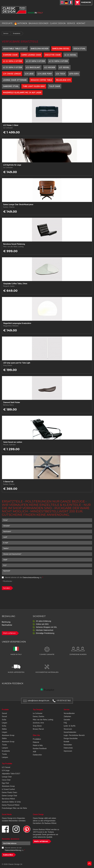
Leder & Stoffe (70, 726)
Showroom (68, 729)
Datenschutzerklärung (31, 577)
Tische (4, 745)
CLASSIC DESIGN (58, 23)
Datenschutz (68, 748)
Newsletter (68, 745)
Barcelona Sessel (61, 49)
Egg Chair (5, 783)
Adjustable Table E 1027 (15, 49)
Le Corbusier (38, 713)
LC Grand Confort (8, 789)
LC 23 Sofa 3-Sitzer (35, 61)
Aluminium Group (8, 786)
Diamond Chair (10, 55)
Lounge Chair (7, 777)
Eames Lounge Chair (31, 55)
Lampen (5, 748)
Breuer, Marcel (38, 729)
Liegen (4, 723)
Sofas (4, 720)
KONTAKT (81, 23)
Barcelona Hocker (40, 49)
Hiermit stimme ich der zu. (22, 577)
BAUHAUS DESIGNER (39, 23)
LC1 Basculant (33, 67)
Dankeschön (37, 755)
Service (6, 33)
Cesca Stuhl (79, 49)
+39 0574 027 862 (64, 700)
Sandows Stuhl (11, 86)
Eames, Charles (39, 716)
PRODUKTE (7, 23)
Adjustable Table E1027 (11, 774)
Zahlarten (67, 716)
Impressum (68, 751)
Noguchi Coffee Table (41, 80)
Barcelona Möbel (8, 799)
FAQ (65, 723)
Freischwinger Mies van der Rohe (14, 808)
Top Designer (38, 710)
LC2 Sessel (6, 767)
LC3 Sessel (64, 67)
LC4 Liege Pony (45, 74)
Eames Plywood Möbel (11, 805)
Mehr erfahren (9, 633)
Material (36, 742)
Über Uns (36, 735)
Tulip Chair (54, 86)
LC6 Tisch (60, 74)
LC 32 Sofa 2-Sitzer (58, 61)
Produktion (37, 739)
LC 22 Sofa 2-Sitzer (13, 61)
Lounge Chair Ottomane (15, 80)
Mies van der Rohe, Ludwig (43, 720)
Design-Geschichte (71, 738)
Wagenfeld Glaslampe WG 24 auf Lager (22, 93)
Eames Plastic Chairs (10, 792)
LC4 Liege (29, 74)
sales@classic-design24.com (38, 700)
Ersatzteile (17, 33)
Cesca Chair (6, 780)
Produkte (5, 710)
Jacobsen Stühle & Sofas (11, 802)
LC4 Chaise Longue (12, 74)
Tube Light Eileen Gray (34, 86)
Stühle (4, 729)
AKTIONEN (21, 23)
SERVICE (71, 23)
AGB (34, 752)
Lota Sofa (74, 74)
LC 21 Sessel (70, 55)
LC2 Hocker (50, 67)
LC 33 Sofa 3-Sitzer (13, 67)
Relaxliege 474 (63, 80)
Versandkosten (69, 713)
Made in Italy (38, 745)
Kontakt (66, 742)
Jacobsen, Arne (38, 723)
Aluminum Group (8, 735)
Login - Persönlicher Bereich (74, 735)
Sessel (4, 713)
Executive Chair (53, 55)
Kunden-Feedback (40, 748)
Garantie (67, 720)
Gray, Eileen (37, 726)
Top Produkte (7, 764)
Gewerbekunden (70, 732)
